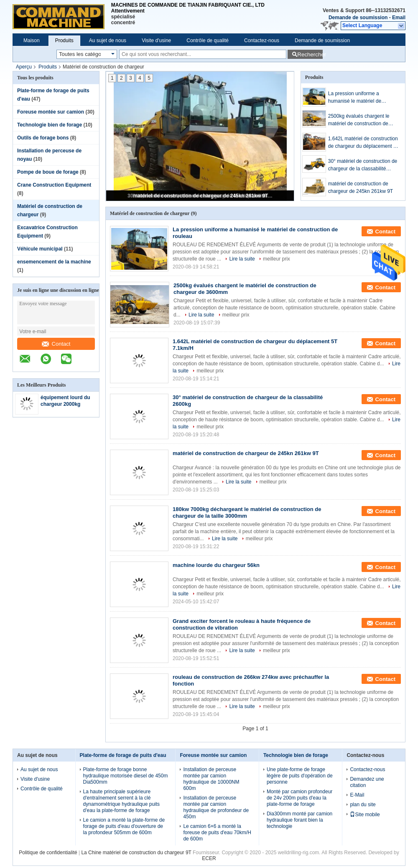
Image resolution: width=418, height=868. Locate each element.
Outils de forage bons (43, 138)
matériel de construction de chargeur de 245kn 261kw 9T (201, 196)
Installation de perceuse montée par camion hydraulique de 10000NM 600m (211, 779)
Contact (56, 344)
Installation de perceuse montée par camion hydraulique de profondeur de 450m (216, 807)
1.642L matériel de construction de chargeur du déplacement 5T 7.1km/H (364, 143)
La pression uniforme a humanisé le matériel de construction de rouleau (355, 98)
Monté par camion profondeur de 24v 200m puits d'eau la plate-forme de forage (299, 798)
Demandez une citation (367, 782)
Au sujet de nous (108, 40)
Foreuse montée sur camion (51, 112)
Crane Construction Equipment (54, 185)
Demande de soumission (358, 18)
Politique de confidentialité (48, 853)
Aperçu (24, 67)
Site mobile (365, 815)
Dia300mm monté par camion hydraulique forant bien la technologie (299, 820)
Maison (32, 40)
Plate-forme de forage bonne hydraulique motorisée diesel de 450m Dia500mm (126, 776)
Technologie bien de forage (50, 125)
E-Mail (357, 795)
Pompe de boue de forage (48, 172)
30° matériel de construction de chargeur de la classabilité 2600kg (363, 165)
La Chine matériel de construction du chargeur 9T (136, 853)
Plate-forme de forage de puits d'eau (123, 755)
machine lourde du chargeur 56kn (216, 565)
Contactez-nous (262, 40)
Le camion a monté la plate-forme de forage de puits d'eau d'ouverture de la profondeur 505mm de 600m (124, 826)
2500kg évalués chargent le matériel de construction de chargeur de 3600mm (359, 120)
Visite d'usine (156, 40)
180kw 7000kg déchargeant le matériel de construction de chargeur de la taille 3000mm (247, 512)
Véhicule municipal (40, 249)
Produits (64, 40)
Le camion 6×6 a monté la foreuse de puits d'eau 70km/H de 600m (217, 833)
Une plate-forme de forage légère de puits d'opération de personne (300, 776)
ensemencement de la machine (54, 262)
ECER (209, 858)
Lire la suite (242, 259)
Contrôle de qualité (208, 40)
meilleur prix (277, 259)
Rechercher (310, 54)
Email (399, 18)
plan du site (363, 805)
